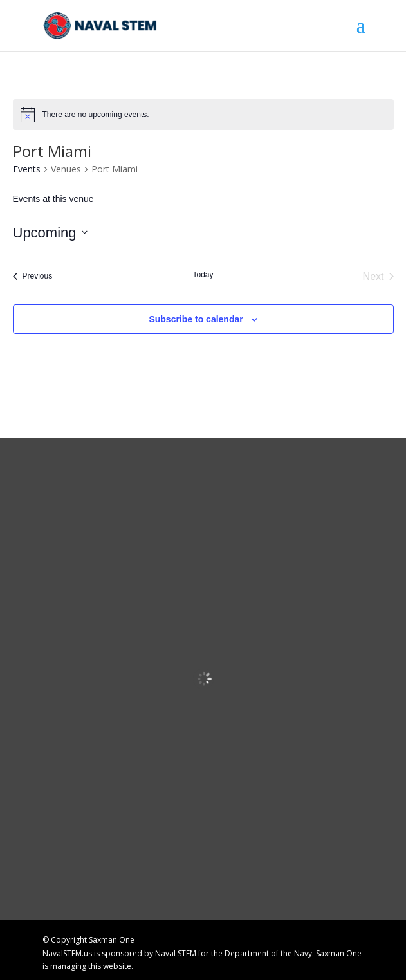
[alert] (203, 115)
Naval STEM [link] (176, 953)
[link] (100, 25)
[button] (361, 33)
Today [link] (203, 275)
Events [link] (27, 169)
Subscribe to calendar (196, 319)
